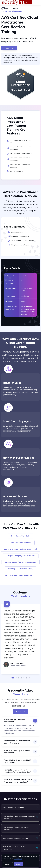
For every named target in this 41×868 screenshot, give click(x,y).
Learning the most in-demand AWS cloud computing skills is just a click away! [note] (20, 40)
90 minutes (25, 296)
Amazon (15, 9)
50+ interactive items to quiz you (19, 141)
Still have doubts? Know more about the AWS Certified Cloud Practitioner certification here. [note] (21, 703)
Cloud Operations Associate (21, 543)
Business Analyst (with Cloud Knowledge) (21, 562)
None (23, 301)
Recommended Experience (11, 308)
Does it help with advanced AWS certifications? (17, 761)
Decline (8, 864)
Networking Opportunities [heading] (19, 458)
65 (22, 281)
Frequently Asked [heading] (21, 692)
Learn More (18, 859)
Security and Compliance (18, 236)
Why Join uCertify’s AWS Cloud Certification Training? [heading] (20, 343)
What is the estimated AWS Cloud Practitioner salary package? (18, 781)
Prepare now (9, 48)
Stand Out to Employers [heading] (17, 421)
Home (5, 9)
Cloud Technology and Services (21, 241)
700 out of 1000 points (26, 290)
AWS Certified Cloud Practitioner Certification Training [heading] (20, 25)
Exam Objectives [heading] (15, 227)
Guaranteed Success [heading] (15, 496)
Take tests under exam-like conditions (18, 159)
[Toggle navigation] (3, 7)
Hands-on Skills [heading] (12, 383)
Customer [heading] (21, 594)
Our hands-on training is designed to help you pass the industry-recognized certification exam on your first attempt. (19, 503)
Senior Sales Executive (18, 666)
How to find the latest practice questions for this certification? (17, 771)
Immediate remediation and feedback (18, 166)
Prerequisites (10, 301)
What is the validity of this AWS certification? (17, 752)
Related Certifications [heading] (20, 799)
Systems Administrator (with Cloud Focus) (21, 549)
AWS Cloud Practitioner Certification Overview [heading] (21, 194)
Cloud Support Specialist (20, 536)
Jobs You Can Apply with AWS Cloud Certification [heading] (20, 526)
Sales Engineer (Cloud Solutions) (20, 569)
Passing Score (11, 288)
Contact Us (21, 711)
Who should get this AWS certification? (14, 721)
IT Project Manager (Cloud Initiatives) (21, 556)
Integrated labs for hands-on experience (19, 148)
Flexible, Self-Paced (15, 171)
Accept (18, 864)
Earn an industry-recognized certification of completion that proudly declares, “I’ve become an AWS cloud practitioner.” (20, 428)
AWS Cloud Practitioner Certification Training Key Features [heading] (16, 126)
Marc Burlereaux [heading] (17, 663)
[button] (13, 678)
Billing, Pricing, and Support (19, 245)
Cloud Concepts (15, 232)
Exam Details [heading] (12, 268)
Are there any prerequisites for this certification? (17, 742)
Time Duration (11, 296)
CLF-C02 (24, 275)
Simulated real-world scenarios (20, 154)
